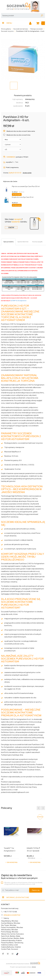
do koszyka (17, 194)
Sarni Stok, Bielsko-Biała (11, 936)
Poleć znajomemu (11, 167)
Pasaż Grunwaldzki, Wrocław (12, 927)
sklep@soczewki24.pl (12, 915)
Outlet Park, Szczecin (10, 949)
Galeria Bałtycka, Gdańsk (11, 947)
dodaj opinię (27, 173)
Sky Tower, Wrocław (9, 925)
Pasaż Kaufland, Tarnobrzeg (12, 943)
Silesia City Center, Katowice (12, 934)
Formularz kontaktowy (10, 908)
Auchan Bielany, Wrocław (11, 923)
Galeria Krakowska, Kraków (11, 940)
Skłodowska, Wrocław (9, 930)
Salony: (6, 918)
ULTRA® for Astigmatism (18, 301)
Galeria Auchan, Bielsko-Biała (12, 938)
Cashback (11, 157)
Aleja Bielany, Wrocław (10, 921)
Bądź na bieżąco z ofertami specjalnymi (19, 877)
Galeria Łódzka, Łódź (9, 945)
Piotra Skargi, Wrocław (10, 932)
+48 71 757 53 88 (10, 912)
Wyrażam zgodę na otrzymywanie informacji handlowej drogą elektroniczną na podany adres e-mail (23, 883)
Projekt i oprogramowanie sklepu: (23, 967)
